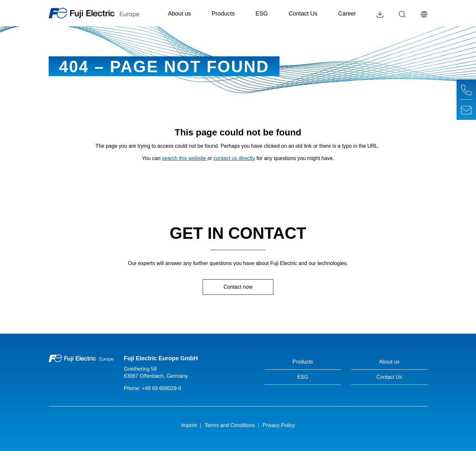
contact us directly (234, 158)
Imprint (189, 425)
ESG (262, 14)
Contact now (238, 287)
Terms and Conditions (230, 425)
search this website (185, 158)
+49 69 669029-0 (161, 388)
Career (347, 14)
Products (228, 13)
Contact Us (303, 14)
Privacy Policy (279, 425)
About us (184, 13)
